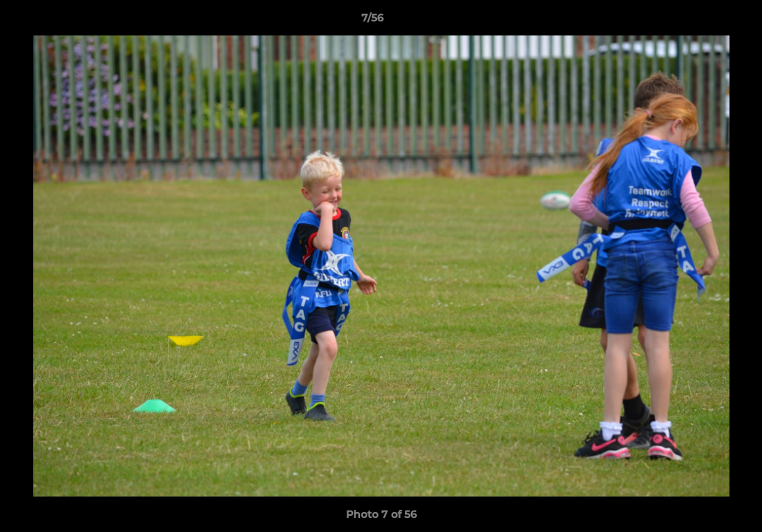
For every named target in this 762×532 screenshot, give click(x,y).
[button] (700, 21)
